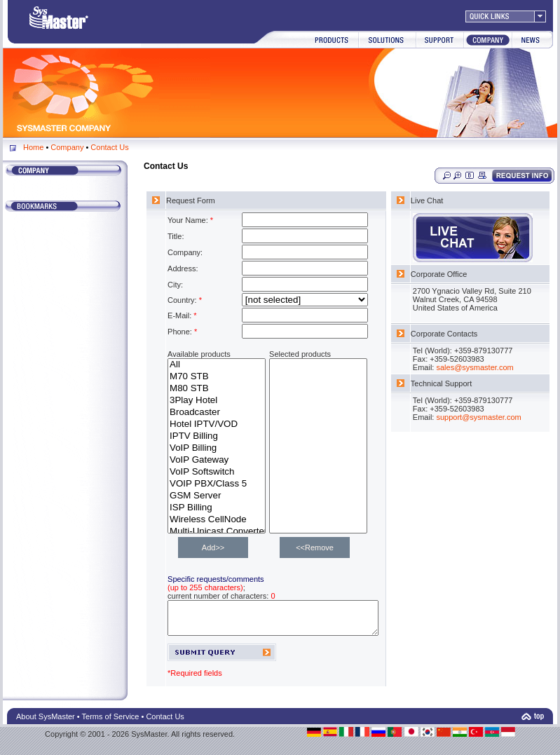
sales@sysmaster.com (494, 367)
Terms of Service (111, 723)
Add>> (213, 547)
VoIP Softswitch (217, 472)
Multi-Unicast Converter (217, 532)
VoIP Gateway (217, 460)
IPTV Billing (217, 436)
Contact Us (109, 147)
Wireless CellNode (217, 520)
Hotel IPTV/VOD (217, 424)
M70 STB (217, 377)
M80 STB (217, 389)
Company (67, 147)
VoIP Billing (217, 448)
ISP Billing (217, 508)
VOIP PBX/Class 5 (217, 484)
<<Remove (315, 547)
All (217, 365)
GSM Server (217, 496)
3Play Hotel (217, 401)
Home (33, 147)
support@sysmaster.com (498, 417)
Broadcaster (217, 413)
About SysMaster (46, 723)
